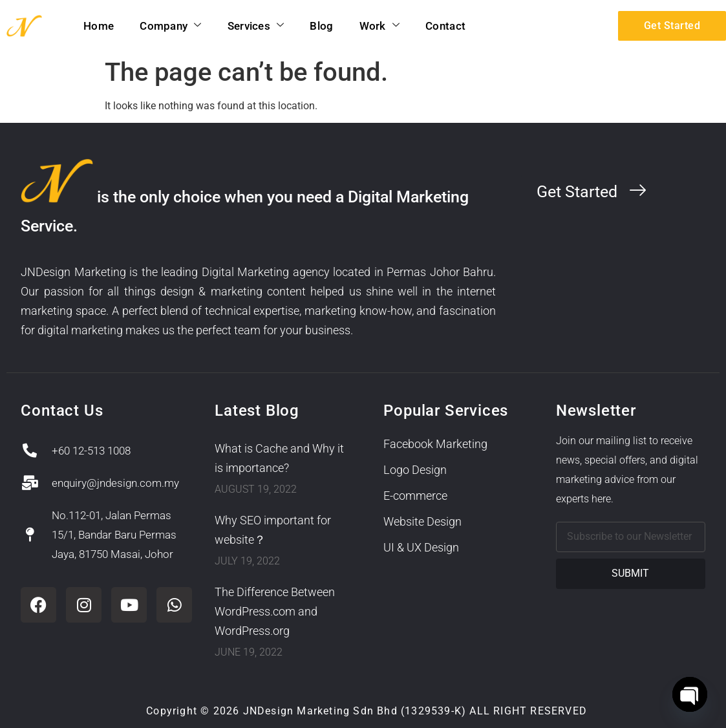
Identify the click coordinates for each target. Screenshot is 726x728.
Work (380, 26)
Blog (321, 26)
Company (170, 26)
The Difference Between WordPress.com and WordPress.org (275, 611)
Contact (445, 26)
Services (256, 26)
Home (99, 26)
